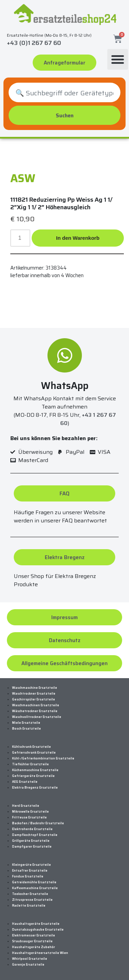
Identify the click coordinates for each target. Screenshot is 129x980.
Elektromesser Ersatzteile (34, 935)
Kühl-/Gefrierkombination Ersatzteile (43, 758)
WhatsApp (65, 386)
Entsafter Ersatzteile (30, 871)
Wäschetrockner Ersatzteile (35, 711)
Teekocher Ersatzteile (30, 894)
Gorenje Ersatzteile (28, 965)
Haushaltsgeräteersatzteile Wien (40, 953)
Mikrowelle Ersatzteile (30, 812)
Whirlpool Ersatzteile (30, 959)
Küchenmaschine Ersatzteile (35, 770)
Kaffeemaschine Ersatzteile (35, 888)
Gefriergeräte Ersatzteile (33, 776)
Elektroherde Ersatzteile (32, 829)
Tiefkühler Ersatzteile (30, 764)
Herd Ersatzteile (26, 806)
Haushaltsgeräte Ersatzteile (36, 924)
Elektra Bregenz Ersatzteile (35, 788)
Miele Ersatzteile (26, 723)
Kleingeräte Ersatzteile (31, 865)
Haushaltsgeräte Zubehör (34, 947)
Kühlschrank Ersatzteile (31, 747)
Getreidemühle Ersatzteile (34, 882)
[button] (118, 59)
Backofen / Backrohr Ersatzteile (38, 823)
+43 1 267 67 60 (88, 419)
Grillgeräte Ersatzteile (31, 841)
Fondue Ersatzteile (28, 876)
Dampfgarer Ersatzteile (32, 847)
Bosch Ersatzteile (26, 729)
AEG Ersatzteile (25, 782)
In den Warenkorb (78, 238)
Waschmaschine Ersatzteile (35, 688)
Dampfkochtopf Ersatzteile (35, 835)
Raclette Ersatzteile (29, 906)
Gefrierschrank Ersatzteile (34, 753)
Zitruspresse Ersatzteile (32, 900)
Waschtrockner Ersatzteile (34, 694)
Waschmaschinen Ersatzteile (36, 705)
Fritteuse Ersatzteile (29, 817)
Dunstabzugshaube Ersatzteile (38, 930)
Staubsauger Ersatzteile (32, 941)
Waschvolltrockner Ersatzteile (37, 717)
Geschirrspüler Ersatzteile (34, 699)
